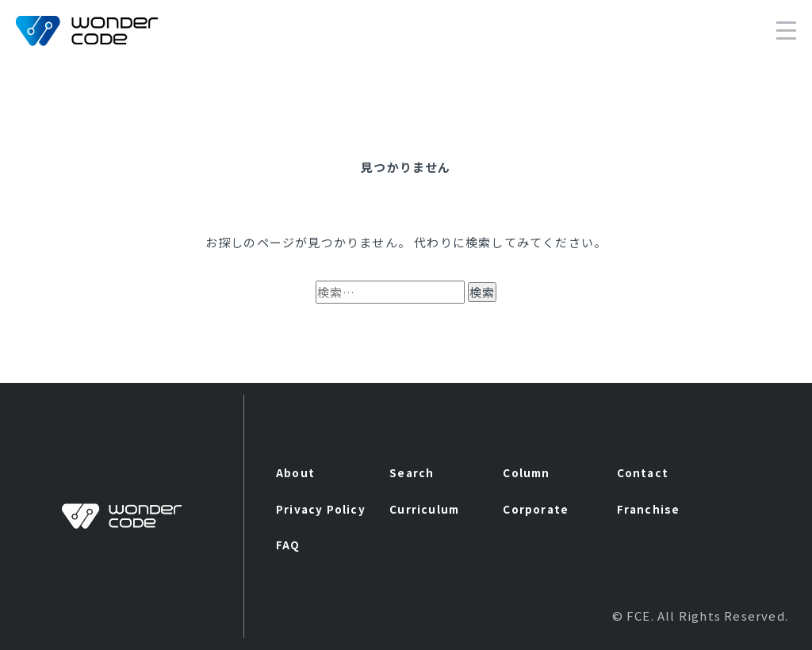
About (295, 472)
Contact (643, 472)
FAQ (288, 545)
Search (412, 472)
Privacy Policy (321, 509)
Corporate (536, 509)
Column (526, 472)
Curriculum (424, 509)
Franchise (649, 509)
